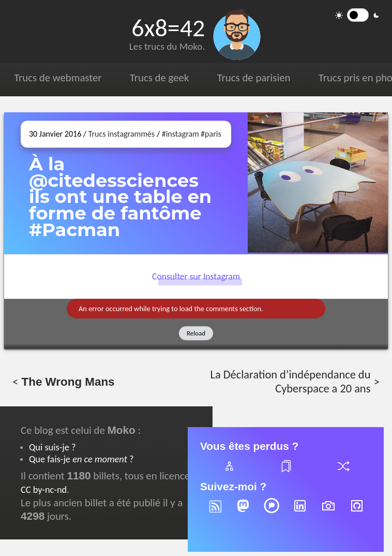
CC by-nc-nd (44, 489)
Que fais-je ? (81, 459)
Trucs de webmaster (58, 78)
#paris (211, 134)
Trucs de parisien (254, 78)
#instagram (180, 134)
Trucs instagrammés (122, 134)
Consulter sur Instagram (196, 277)
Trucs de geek (159, 78)
